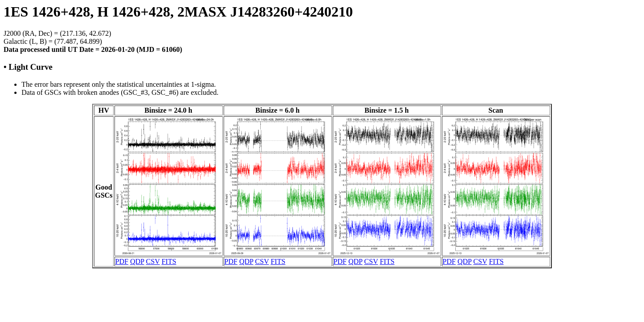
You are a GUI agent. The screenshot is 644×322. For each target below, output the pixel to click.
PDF (122, 261)
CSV (153, 261)
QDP (137, 261)
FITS (169, 261)
